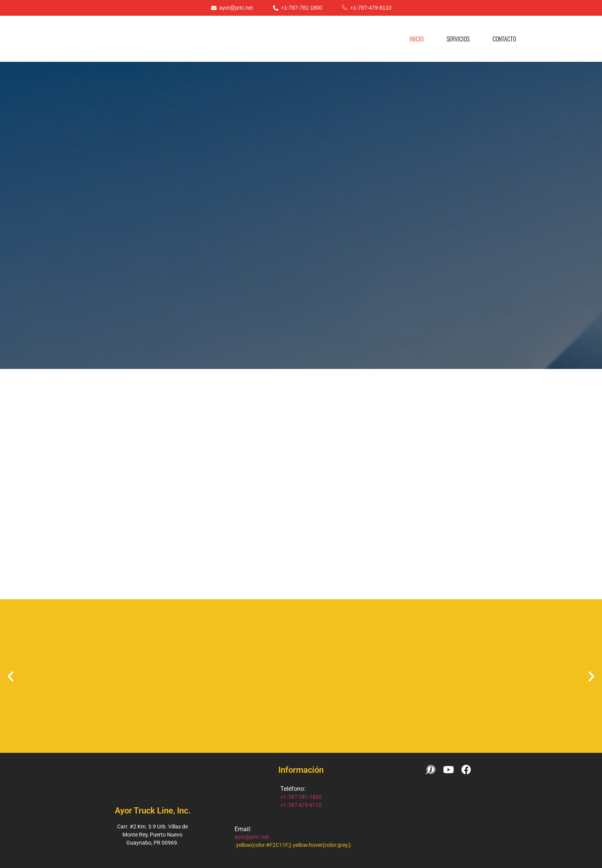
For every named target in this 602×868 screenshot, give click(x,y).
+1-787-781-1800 (301, 797)
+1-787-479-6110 (301, 805)
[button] (11, 676)
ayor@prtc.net (252, 837)
